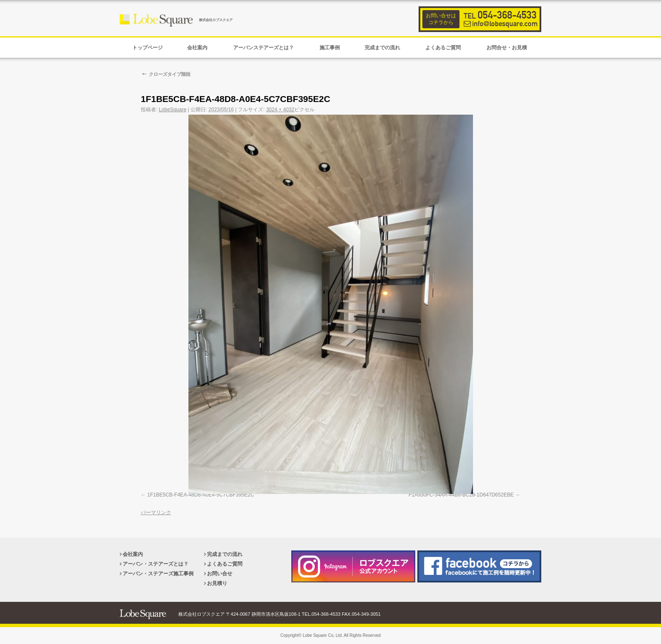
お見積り (217, 583)
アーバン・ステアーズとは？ (156, 564)
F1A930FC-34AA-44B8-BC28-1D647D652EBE (461, 495)
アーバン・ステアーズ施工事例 (158, 574)
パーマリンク (156, 513)
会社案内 (133, 554)
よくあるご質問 (225, 564)
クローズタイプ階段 (166, 74)
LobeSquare (173, 110)
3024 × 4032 (280, 110)
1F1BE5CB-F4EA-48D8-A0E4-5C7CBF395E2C (200, 495)
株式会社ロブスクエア (216, 20)
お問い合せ (220, 574)
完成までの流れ (225, 554)
